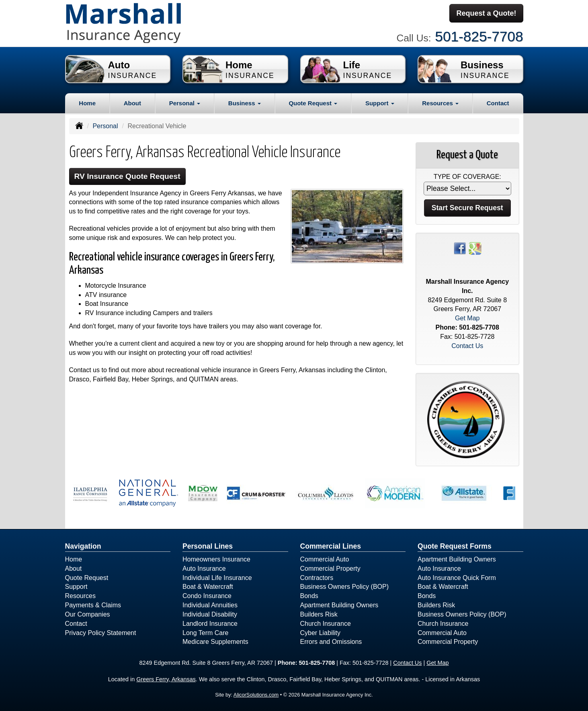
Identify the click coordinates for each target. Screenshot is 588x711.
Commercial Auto (325, 559)
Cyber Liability (320, 633)
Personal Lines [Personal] (208, 546)
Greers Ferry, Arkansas (166, 679)
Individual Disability (210, 614)
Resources (80, 596)
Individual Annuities (210, 605)
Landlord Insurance (210, 624)
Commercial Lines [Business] (331, 546)
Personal (105, 126)
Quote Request (87, 578)
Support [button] (380, 103)
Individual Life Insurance (217, 578)
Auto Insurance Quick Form (457, 578)
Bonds (309, 596)
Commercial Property (330, 569)
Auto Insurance (204, 569)
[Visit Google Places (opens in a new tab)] (475, 248)
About (132, 103)
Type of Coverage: (467, 177)
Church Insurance (326, 624)
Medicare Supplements (215, 642)
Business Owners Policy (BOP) (345, 587)
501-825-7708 (479, 36)
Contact (498, 103)
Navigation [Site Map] (83, 546)
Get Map (467, 318)
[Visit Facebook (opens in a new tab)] (460, 248)
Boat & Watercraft (208, 587)
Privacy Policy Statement (101, 633)
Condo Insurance (207, 596)
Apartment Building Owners (339, 605)
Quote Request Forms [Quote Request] (455, 546)
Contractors (317, 578)
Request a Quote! (486, 13)
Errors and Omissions (331, 642)
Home (87, 103)
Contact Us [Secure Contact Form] (467, 346)
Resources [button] (440, 103)
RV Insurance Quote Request (127, 176)
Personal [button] (185, 103)
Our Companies (88, 614)
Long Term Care (205, 633)
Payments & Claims (93, 605)
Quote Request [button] (313, 103)
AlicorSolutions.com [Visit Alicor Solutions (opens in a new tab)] (256, 695)
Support (76, 587)
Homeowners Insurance (216, 559)
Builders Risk (319, 614)
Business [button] (245, 103)
